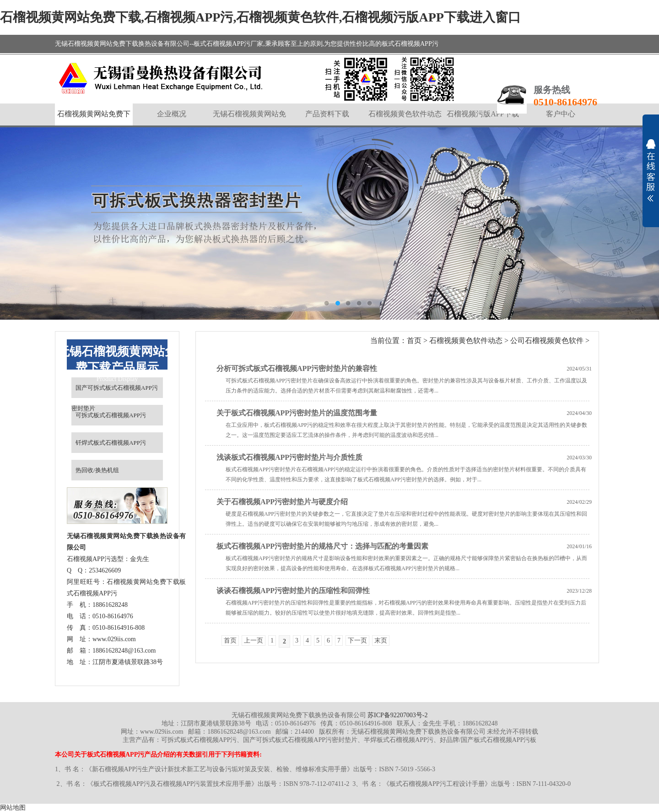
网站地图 (13, 808)
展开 (651, 170)
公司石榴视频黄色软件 (547, 341)
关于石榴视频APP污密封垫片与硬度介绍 (282, 502)
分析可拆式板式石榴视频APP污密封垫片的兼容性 (297, 368)
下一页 (357, 640)
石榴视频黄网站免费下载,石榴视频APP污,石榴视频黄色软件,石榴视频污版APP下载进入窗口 (260, 17)
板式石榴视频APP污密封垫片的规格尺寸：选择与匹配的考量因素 (322, 546)
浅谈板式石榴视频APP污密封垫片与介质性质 (289, 457)
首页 (414, 341)
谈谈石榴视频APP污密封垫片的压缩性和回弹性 (293, 591)
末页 (381, 640)
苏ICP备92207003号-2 (397, 715)
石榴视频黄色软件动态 (466, 341)
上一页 (254, 640)
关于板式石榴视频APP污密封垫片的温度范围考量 (297, 413)
